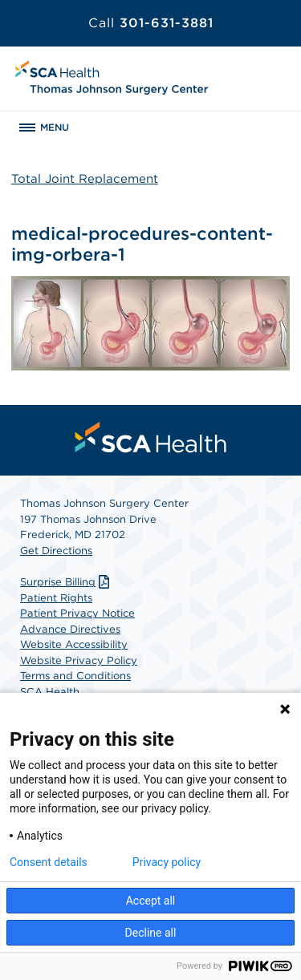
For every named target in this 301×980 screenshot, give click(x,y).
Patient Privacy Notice (77, 613)
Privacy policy (167, 862)
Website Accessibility (74, 644)
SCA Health (50, 692)
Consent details (49, 862)
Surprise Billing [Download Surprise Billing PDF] (67, 582)
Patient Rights (56, 598)
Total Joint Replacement (85, 179)
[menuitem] (151, 437)
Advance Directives (70, 629)
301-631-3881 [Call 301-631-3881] (151, 23)
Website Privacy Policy (79, 660)
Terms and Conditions (75, 676)
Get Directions (56, 551)
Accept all (151, 901)
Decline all (151, 933)
